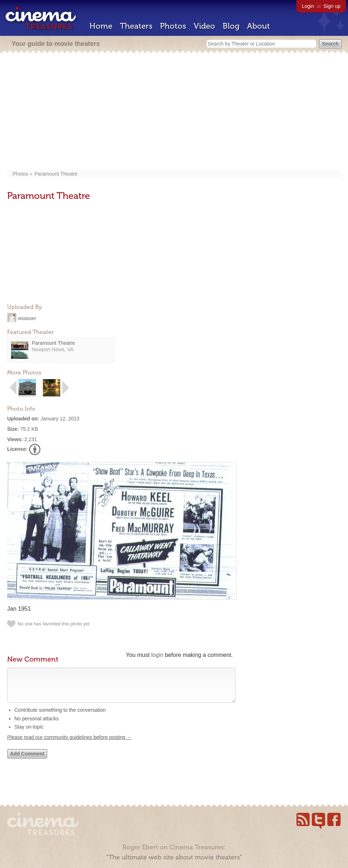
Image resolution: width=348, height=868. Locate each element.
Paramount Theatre (56, 174)
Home (101, 26)
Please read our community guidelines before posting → (69, 744)
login (157, 655)
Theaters (136, 26)
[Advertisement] (174, 112)
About (258, 26)
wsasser (27, 318)
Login (308, 6)
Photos (173, 26)
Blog (231, 26)
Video (204, 26)
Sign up (332, 6)
